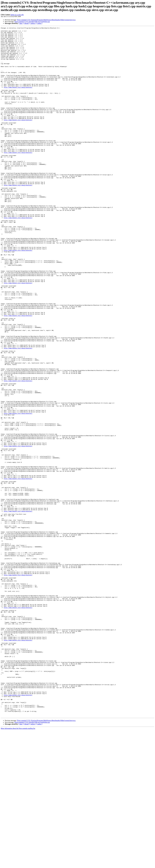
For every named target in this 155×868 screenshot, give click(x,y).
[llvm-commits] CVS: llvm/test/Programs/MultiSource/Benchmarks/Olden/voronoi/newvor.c (46, 20)
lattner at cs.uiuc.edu (17, 15)
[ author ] (39, 23)
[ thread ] (26, 23)
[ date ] (21, 23)
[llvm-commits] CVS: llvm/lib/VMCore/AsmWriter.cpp (32, 22)
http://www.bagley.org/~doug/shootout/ (18, 99)
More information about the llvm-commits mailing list (18, 866)
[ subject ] (33, 23)
